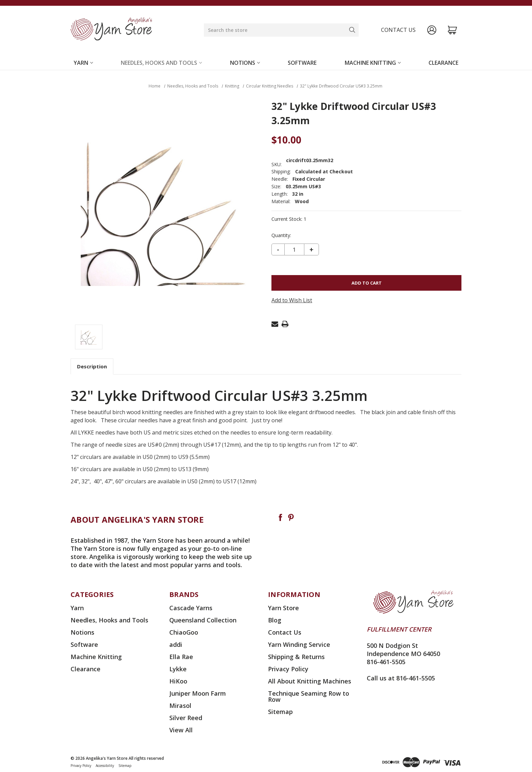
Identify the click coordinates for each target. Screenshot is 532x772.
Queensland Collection (203, 620)
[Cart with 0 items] (452, 30)
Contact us (398, 30)
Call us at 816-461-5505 (401, 678)
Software (302, 63)
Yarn (83, 63)
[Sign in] (432, 30)
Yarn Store (283, 608)
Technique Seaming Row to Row (309, 696)
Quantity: (281, 235)
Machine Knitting (373, 63)
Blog (275, 620)
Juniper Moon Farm (198, 693)
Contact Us (285, 632)
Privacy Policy (288, 669)
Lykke (178, 669)
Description (92, 366)
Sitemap (280, 712)
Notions (245, 63)
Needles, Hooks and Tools (161, 63)
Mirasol (180, 706)
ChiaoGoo (184, 632)
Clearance (443, 63)
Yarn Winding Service (299, 644)
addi (176, 644)
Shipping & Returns (296, 657)
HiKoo (178, 681)
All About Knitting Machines (310, 681)
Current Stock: (289, 219)
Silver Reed (186, 718)
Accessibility (105, 766)
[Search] (352, 30)
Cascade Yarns (191, 608)
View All (181, 730)
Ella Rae (181, 657)
